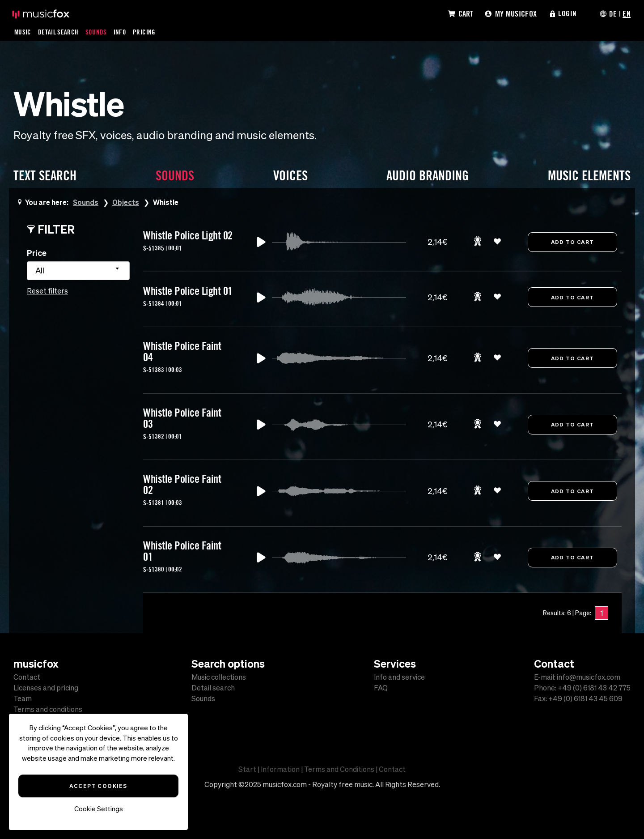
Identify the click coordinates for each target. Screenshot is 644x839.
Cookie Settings (99, 809)
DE (613, 13)
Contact (27, 677)
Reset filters (47, 291)
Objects (126, 202)
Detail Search (59, 32)
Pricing (145, 32)
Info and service (399, 677)
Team (23, 698)
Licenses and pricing (46, 688)
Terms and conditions (48, 709)
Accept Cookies (98, 786)
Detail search (213, 688)
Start (247, 769)
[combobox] (78, 271)
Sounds (97, 32)
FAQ (381, 688)
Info (121, 32)
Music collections (219, 677)
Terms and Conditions (339, 769)
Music (23, 32)
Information (280, 769)
